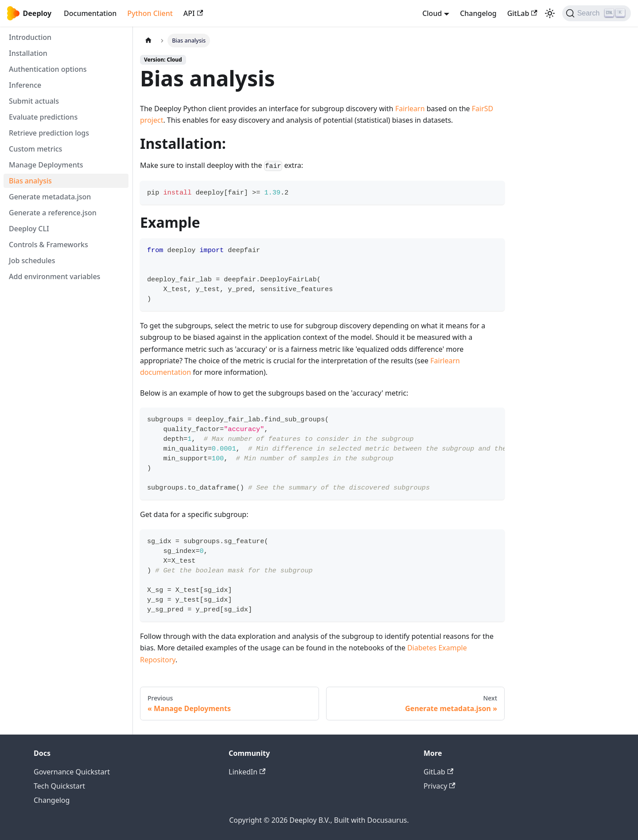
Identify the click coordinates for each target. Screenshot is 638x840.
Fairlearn (410, 109)
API (193, 13)
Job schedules (32, 261)
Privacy (440, 786)
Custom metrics (35, 149)
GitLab (522, 13)
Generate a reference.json (53, 213)
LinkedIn (247, 772)
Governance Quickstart (72, 772)
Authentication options (48, 69)
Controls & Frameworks (49, 245)
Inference (25, 85)
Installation (28, 53)
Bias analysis (30, 181)
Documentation (90, 13)
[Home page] (148, 41)
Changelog (478, 13)
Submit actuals (34, 101)
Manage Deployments (46, 165)
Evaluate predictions (43, 117)
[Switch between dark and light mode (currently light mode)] (550, 13)
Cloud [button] (432, 13)
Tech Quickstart (59, 786)
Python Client (150, 13)
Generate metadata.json (50, 197)
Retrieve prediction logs (49, 133)
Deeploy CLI (29, 229)
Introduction (30, 37)
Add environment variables (54, 276)
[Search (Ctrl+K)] (597, 13)
